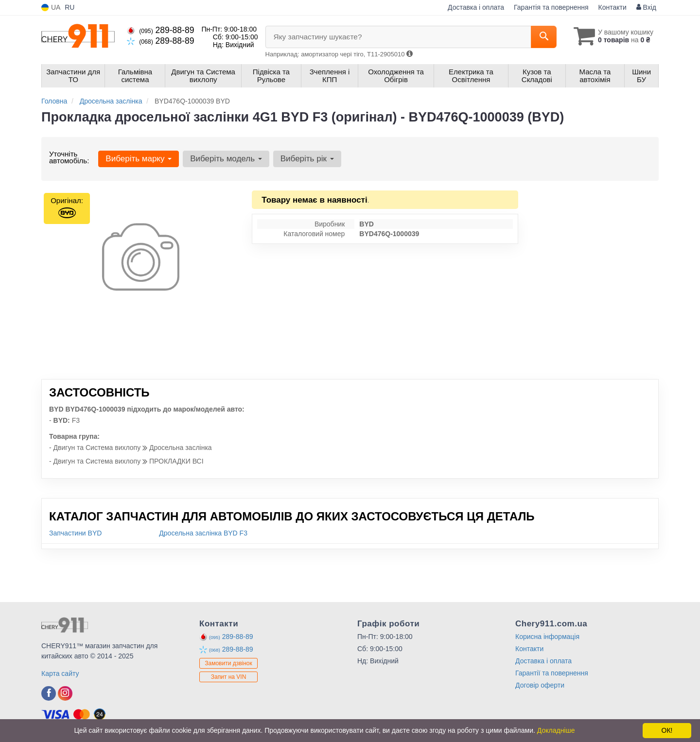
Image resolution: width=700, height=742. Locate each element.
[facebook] (49, 693)
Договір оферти (540, 685)
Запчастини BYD (75, 533)
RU (70, 7)
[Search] (544, 37)
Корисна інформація (547, 637)
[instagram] (65, 693)
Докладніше (556, 730)
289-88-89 (160, 30)
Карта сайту (60, 673)
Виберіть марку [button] (139, 159)
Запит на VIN (229, 677)
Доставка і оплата (476, 7)
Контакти (612, 7)
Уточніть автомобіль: (69, 157)
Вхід (646, 7)
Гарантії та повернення (552, 673)
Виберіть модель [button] (226, 159)
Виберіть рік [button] (307, 159)
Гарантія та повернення (551, 7)
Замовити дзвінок (228, 663)
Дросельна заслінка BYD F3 (203, 533)
